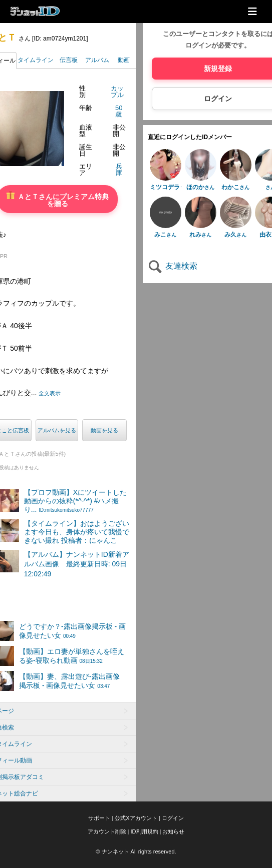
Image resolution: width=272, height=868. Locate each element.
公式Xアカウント (136, 818)
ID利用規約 (145, 831)
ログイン (173, 818)
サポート (99, 818)
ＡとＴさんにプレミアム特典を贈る (58, 199)
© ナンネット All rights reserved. (136, 851)
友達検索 (172, 266)
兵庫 (119, 170)
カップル (117, 92)
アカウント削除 (107, 831)
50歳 (119, 111)
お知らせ (173, 831)
